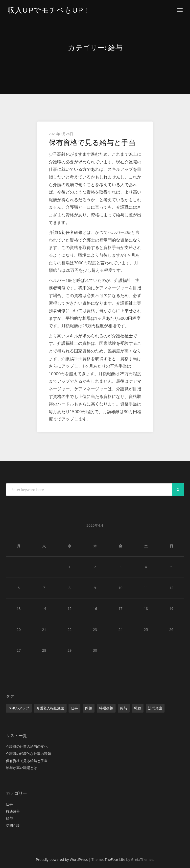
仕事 (74, 708)
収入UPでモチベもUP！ (49, 10)
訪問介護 (155, 708)
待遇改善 (106, 708)
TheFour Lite (115, 859)
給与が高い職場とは (22, 768)
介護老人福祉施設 (50, 708)
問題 (89, 708)
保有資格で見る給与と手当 (92, 142)
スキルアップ (19, 708)
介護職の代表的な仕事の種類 (28, 754)
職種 (138, 708)
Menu (180, 10)
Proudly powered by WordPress (62, 859)
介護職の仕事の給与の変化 (27, 746)
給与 (124, 708)
